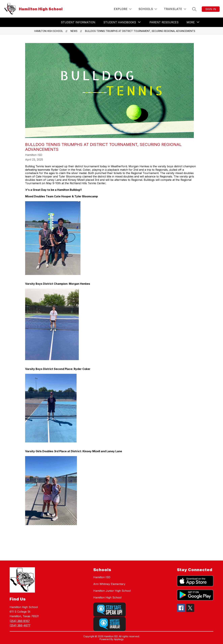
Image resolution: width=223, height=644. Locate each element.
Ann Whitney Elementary (109, 584)
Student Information (78, 22)
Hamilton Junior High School (112, 591)
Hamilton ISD (102, 577)
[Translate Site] (175, 9)
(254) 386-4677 (20, 625)
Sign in (211, 9)
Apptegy (119, 639)
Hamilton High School (49, 31)
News (74, 31)
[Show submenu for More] (191, 22)
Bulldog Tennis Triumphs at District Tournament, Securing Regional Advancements (140, 31)
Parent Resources (164, 22)
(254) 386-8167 (20, 621)
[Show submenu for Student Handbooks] (120, 22)
